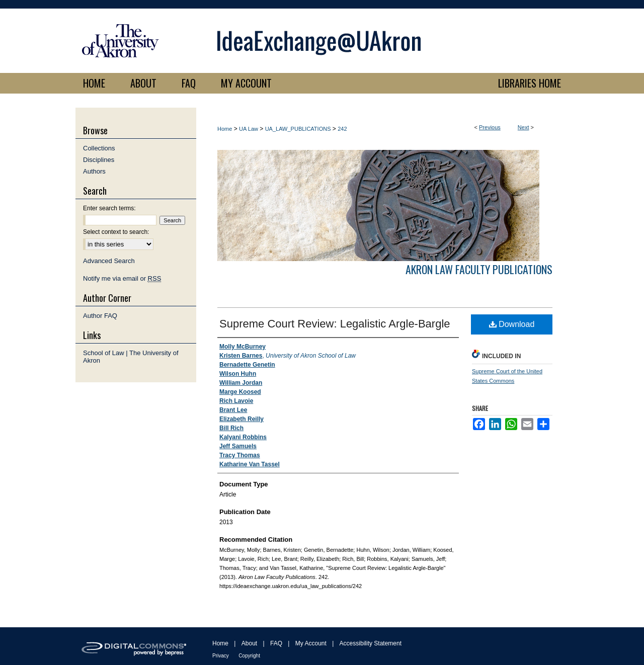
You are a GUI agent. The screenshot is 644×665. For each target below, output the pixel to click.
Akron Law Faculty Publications (479, 269)
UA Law (249, 129)
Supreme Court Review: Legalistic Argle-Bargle (335, 324)
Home (225, 129)
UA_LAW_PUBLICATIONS (298, 129)
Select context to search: (116, 232)
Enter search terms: (109, 208)
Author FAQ (100, 316)
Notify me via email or (122, 278)
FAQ (276, 643)
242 (342, 129)
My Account (311, 643)
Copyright (249, 656)
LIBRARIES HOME (530, 83)
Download (512, 324)
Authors (94, 171)
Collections (99, 148)
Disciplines (99, 160)
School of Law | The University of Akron (131, 357)
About (249, 643)
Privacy (221, 656)
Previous (490, 127)
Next (524, 127)
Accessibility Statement (371, 643)
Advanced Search (109, 261)
